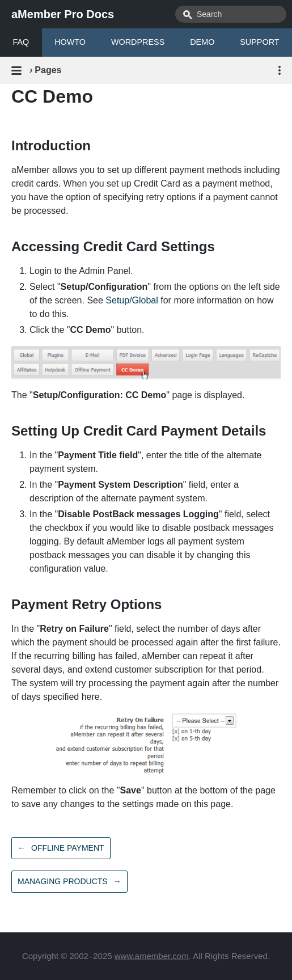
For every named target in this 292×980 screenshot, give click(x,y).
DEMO (202, 42)
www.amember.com (152, 956)
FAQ (21, 42)
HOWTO (70, 42)
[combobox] (231, 14)
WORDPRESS (138, 42)
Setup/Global (132, 300)
